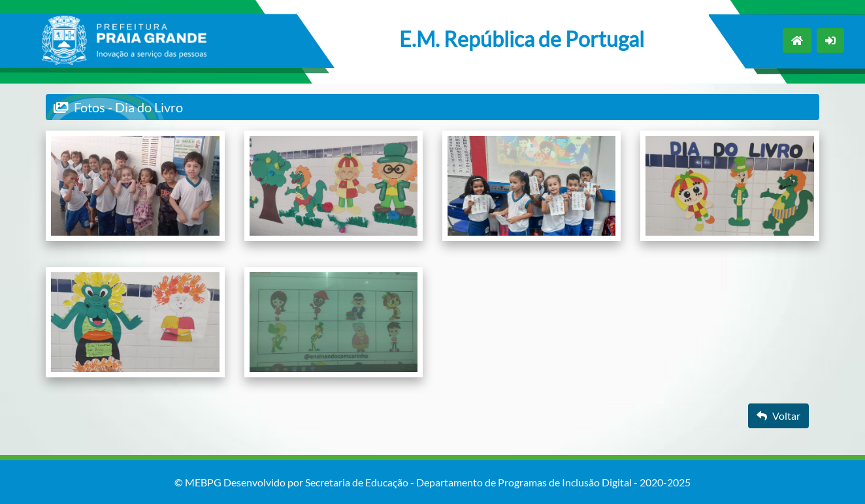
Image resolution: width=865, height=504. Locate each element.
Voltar (778, 416)
